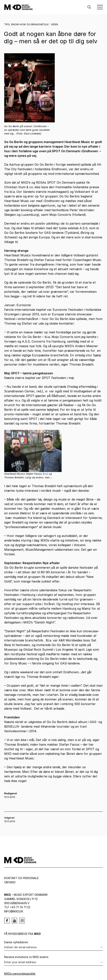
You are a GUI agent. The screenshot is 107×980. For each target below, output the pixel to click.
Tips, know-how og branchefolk (26, 24)
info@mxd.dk (14, 911)
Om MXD (10, 882)
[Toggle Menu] (100, 7)
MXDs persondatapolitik (20, 974)
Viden (54, 24)
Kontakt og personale (21, 878)
